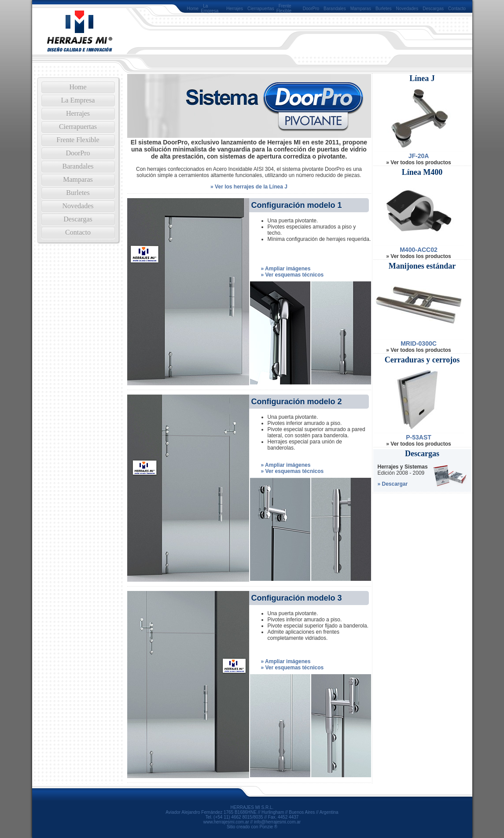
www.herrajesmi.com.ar (226, 822)
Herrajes (235, 9)
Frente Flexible (284, 8)
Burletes (384, 9)
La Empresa (210, 8)
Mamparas (361, 9)
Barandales (335, 9)
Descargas (433, 9)
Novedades (407, 9)
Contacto (457, 9)
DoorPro (311, 9)
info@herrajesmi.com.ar (277, 822)
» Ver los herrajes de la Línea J (249, 187)
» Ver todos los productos (418, 162)
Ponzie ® (268, 827)
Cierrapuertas (261, 9)
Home (193, 9)
